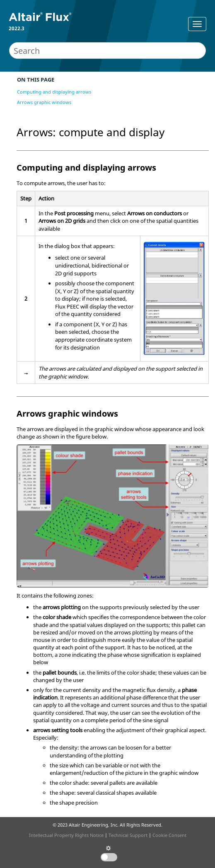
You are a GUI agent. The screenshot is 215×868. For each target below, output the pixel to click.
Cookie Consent (169, 835)
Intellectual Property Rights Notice (66, 835)
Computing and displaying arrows (54, 92)
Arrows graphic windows (44, 102)
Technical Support (128, 835)
